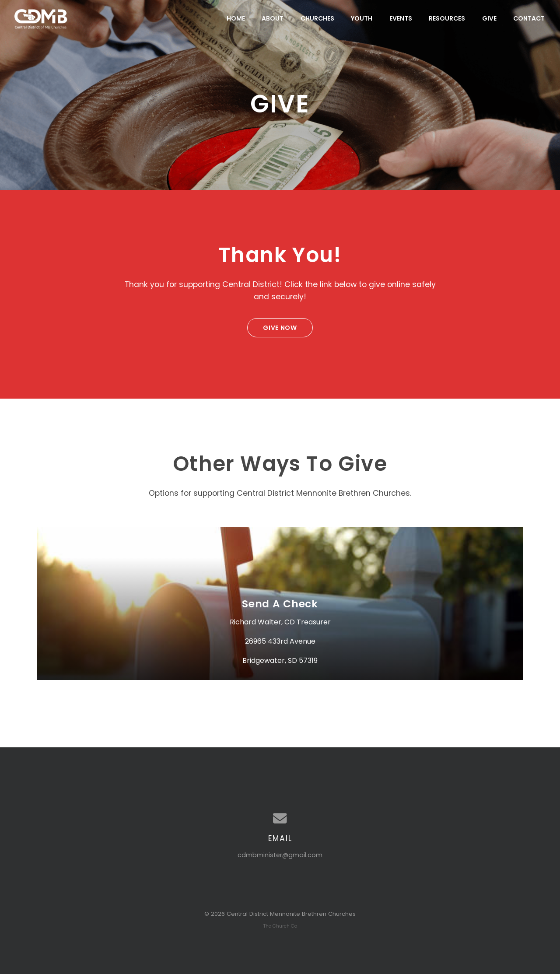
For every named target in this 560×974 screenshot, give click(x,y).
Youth (362, 18)
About (273, 18)
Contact (529, 18)
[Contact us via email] (280, 819)
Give (489, 18)
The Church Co (280, 926)
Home (236, 18)
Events (401, 18)
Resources (447, 18)
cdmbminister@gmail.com (280, 855)
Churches (317, 18)
